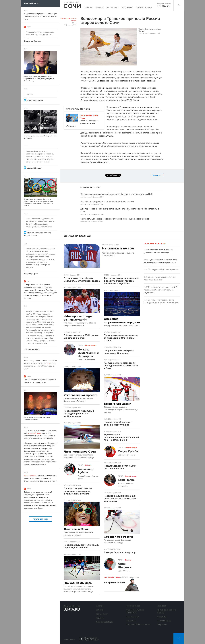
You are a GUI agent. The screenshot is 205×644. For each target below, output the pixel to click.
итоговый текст (34, 433)
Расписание (112, 7)
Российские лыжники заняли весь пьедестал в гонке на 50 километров (121, 499)
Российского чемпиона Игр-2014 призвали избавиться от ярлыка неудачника (161, 290)
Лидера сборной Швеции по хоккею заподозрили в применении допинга (78, 491)
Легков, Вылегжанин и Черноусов (88, 353)
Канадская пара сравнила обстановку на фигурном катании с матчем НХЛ (116, 194)
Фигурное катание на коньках (68, 20)
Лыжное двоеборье (105, 622)
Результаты (127, 7)
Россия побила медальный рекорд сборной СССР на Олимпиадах (79, 414)
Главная (88, 7)
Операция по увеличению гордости (122, 321)
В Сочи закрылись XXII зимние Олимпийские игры (81, 337)
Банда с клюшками (117, 404)
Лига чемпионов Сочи (80, 452)
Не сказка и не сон (118, 248)
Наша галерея (30, 476)
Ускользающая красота (81, 395)
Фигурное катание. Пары (89, 117)
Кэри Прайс (126, 480)
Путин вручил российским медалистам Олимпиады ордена (82, 280)
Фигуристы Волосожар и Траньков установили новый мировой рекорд (115, 219)
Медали (99, 7)
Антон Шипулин (125, 565)
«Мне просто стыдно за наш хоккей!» (79, 318)
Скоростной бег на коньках (139, 625)
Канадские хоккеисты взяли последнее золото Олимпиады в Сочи (121, 366)
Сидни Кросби (128, 451)
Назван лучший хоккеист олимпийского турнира (118, 423)
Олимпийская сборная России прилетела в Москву (160, 278)
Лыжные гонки (91, 346)
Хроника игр (31, 3)
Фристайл (162, 617)
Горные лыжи (102, 614)
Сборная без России (118, 537)
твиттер (47, 201)
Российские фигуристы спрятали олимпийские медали (107, 201)
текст (49, 363)
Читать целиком (40, 519)
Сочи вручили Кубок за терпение (163, 270)
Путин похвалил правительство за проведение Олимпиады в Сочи (121, 338)
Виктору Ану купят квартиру (120, 552)
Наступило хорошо (114, 582)
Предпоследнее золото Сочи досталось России (120, 467)
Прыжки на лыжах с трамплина (135, 611)
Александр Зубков (86, 471)
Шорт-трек (162, 625)
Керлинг (100, 618)
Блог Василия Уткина (112, 577)
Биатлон (128, 560)
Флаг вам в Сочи (76, 529)
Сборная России (144, 7)
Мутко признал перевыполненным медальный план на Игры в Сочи (121, 437)
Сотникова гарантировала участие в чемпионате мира (158, 251)
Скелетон (131, 621)
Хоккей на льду (131, 447)
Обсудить (157, 175)
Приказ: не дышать (78, 583)
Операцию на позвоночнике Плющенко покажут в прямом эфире (161, 301)
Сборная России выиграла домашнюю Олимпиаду (119, 352)
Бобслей (88, 465)
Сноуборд (162, 606)
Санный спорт (133, 617)
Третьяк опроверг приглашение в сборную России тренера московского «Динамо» (122, 281)
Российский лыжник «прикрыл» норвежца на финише (81, 546)
